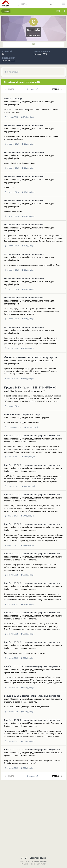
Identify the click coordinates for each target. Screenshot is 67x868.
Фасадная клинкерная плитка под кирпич (24, 125)
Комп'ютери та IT (37, 391)
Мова (24, 858)
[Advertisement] (33, 820)
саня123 (8, 102)
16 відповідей (28, 144)
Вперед (55, 89)
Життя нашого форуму (38, 418)
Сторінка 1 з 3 (33, 89)
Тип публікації (12, 72)
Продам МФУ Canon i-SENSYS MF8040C (30, 387)
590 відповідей (28, 457)
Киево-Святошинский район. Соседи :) (23, 414)
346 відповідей (31, 427)
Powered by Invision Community (33, 864)
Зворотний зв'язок (38, 858)
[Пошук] (33, 4)
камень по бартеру (13, 99)
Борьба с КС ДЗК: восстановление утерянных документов (32, 436)
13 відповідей (27, 117)
